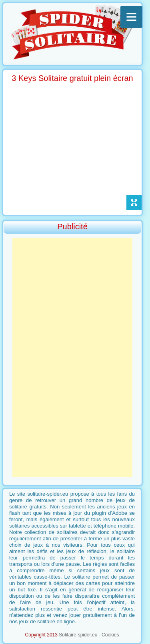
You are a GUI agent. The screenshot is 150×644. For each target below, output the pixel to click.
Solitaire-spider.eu (78, 635)
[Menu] (131, 17)
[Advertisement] (72, 357)
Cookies (110, 635)
